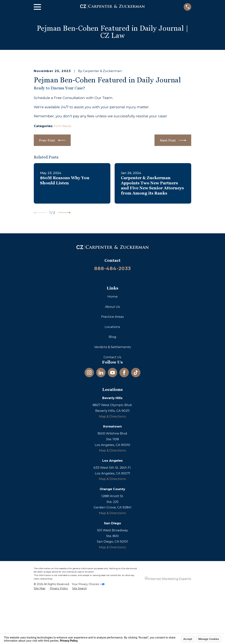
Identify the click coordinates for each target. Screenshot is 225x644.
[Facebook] (124, 435)
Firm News (63, 189)
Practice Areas (112, 380)
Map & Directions (112, 479)
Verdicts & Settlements (112, 410)
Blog (112, 400)
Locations (112, 390)
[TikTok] (136, 435)
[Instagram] (89, 435)
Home (112, 359)
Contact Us (112, 420)
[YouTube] (113, 435)
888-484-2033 (112, 331)
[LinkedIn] (101, 435)
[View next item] (64, 276)
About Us (112, 369)
